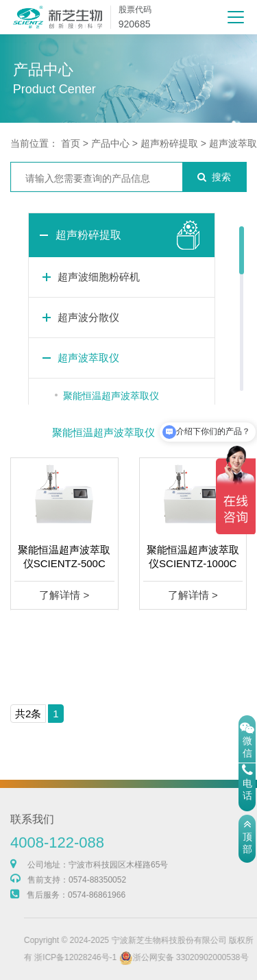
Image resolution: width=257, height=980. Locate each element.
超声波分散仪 (88, 317)
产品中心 (110, 143)
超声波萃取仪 (88, 358)
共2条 (28, 714)
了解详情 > (64, 595)
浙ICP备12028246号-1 (97, 957)
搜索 (214, 177)
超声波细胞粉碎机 (99, 277)
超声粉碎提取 (169, 143)
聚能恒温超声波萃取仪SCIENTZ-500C (64, 557)
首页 (71, 143)
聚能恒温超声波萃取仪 (111, 396)
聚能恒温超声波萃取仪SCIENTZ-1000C (193, 557)
